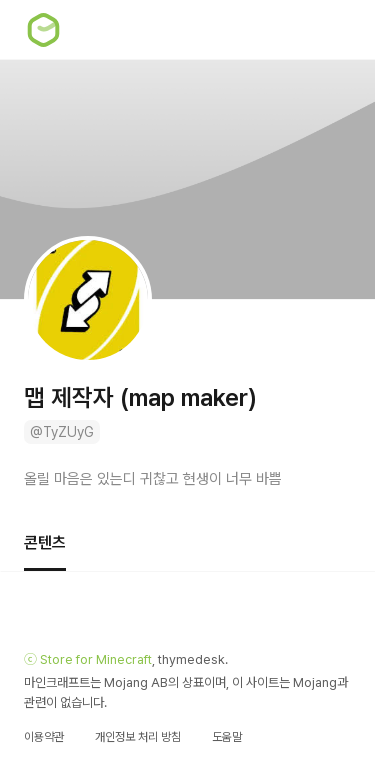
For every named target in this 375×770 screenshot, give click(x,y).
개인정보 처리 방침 (138, 737)
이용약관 (44, 737)
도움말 (227, 737)
